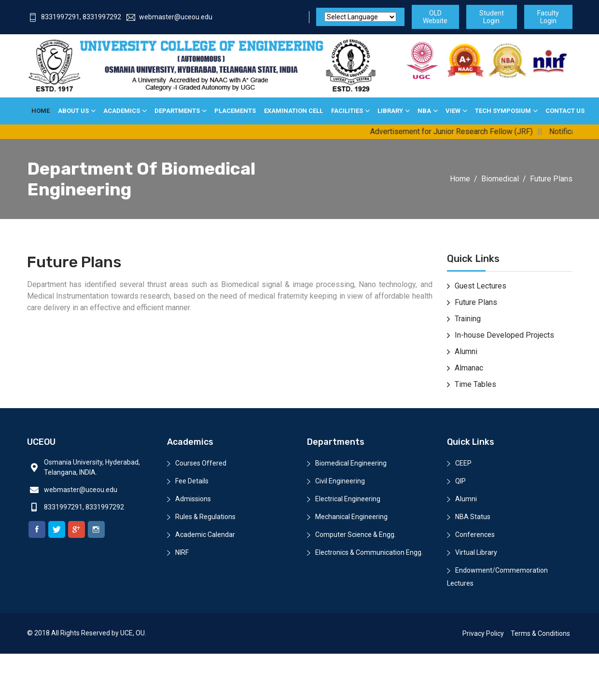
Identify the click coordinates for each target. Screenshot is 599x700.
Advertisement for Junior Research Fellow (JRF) (457, 131)
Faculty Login (548, 17)
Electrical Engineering (348, 499)
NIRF (182, 552)
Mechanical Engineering (351, 517)
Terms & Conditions (540, 633)
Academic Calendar (205, 535)
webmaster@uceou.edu (169, 17)
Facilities (347, 111)
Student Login (492, 17)
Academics (122, 111)
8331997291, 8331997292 (75, 17)
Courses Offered (201, 463)
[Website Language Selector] (360, 17)
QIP (460, 481)
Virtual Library (476, 552)
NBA (424, 111)
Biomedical (500, 179)
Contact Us (565, 111)
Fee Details (192, 481)
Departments (177, 111)
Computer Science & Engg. (355, 535)
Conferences (475, 535)
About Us (73, 111)
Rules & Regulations (205, 517)
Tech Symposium (503, 111)
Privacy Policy (483, 633)
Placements (235, 111)
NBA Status (473, 517)
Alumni (466, 499)
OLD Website (435, 17)
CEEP (463, 463)
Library (390, 111)
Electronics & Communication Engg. (369, 552)
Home (41, 111)
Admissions (193, 499)
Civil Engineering (340, 481)
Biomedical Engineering (351, 463)
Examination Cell (293, 111)
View (453, 111)
